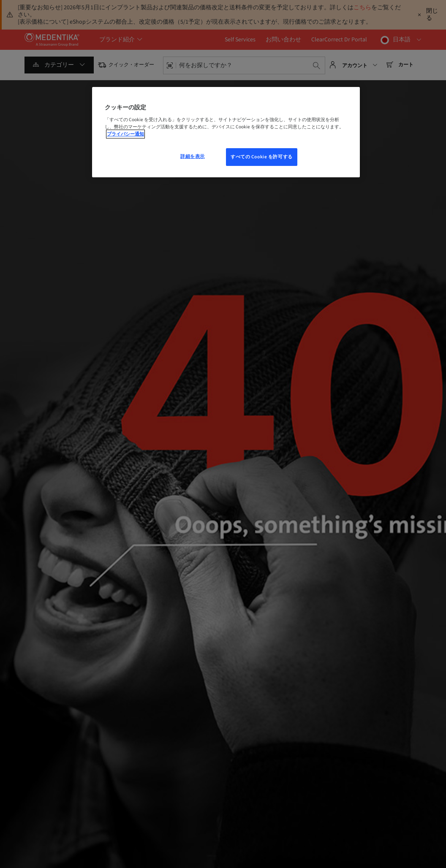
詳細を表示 (193, 156)
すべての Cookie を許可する (262, 157)
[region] (226, 132)
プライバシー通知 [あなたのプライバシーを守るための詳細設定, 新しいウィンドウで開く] (125, 134)
